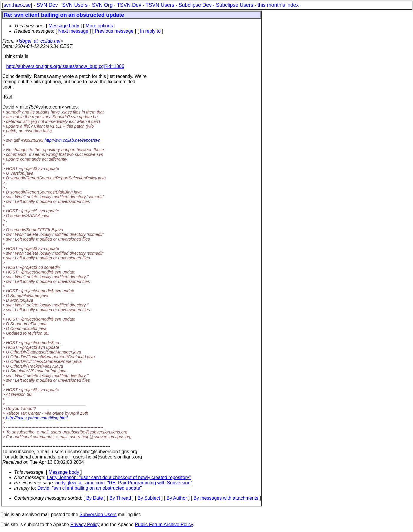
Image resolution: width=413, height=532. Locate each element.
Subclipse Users (235, 5)
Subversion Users (98, 515)
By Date (94, 498)
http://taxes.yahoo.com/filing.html (37, 418)
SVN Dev (47, 5)
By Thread (120, 498)
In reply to (150, 31)
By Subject (149, 498)
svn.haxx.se (17, 5)
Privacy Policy (85, 525)
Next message (73, 31)
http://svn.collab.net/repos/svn (73, 140)
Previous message (114, 31)
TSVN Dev (129, 5)
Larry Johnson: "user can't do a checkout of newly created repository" (119, 477)
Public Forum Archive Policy (164, 525)
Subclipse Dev (195, 5)
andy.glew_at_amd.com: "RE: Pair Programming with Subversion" (124, 483)
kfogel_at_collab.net (40, 41)
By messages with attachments (226, 498)
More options (99, 26)
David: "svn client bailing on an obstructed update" (90, 488)
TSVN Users (160, 5)
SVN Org (102, 5)
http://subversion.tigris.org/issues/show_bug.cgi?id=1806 (65, 66)
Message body (64, 26)
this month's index (278, 5)
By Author (177, 498)
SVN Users (75, 5)
